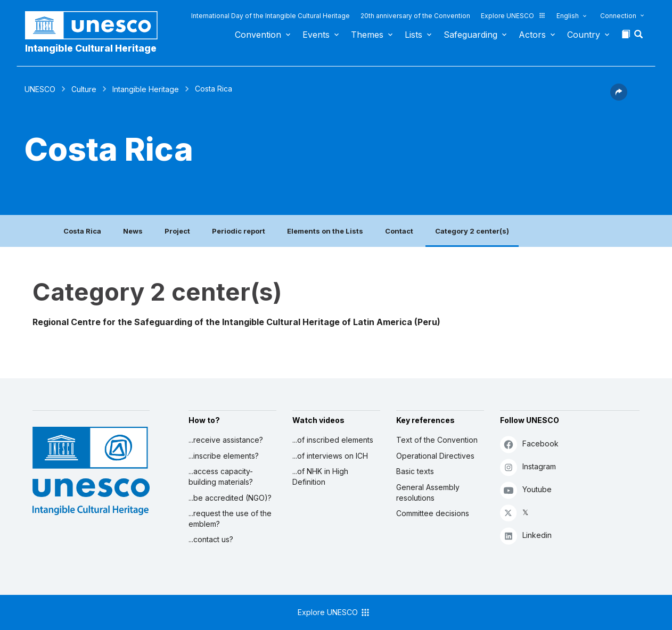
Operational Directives (435, 456)
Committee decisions (433, 513)
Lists (413, 35)
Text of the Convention (437, 440)
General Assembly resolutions (428, 492)
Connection (618, 16)
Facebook (529, 444)
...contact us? (211, 539)
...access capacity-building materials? (221, 476)
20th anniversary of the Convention (415, 16)
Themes (367, 35)
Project (177, 231)
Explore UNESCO (513, 16)
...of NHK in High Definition (320, 476)
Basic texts (415, 471)
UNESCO (40, 89)
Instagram (528, 467)
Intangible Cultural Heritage (91, 48)
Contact (399, 231)
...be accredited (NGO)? (230, 498)
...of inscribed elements (333, 440)
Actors (532, 35)
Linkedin (526, 536)
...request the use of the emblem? (230, 519)
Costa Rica (82, 231)
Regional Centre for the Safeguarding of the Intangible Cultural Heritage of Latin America (222, 322)
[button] (640, 37)
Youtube (526, 490)
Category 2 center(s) (472, 231)
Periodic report (239, 231)
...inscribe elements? (224, 456)
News (133, 231)
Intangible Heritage (146, 89)
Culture (84, 89)
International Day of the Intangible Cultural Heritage (271, 16)
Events (316, 35)
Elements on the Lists (325, 231)
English (568, 16)
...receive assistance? (226, 440)
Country (584, 35)
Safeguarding (470, 35)
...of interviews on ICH (330, 456)
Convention (258, 35)
